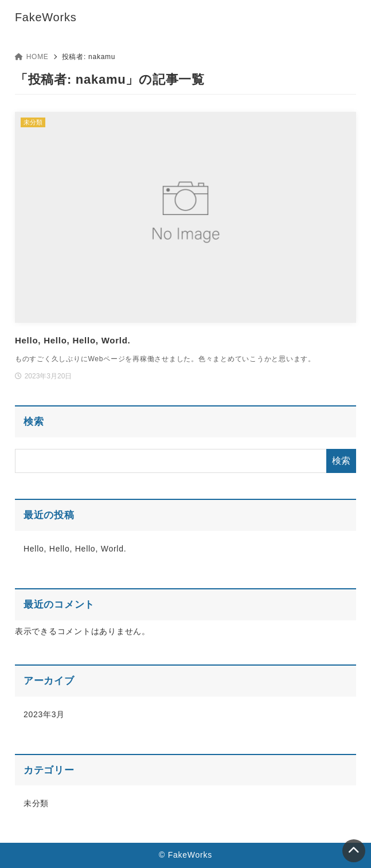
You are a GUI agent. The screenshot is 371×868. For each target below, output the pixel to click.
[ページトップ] (354, 851)
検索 (34, 422)
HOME (32, 57)
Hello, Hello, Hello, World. (75, 549)
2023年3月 (44, 714)
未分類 (36, 803)
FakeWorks (46, 17)
